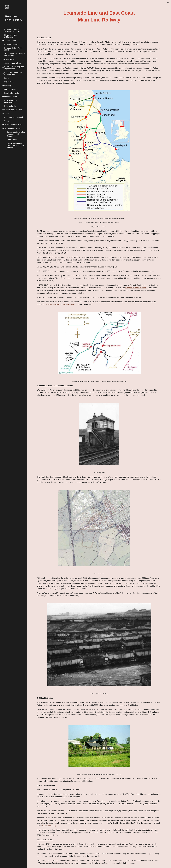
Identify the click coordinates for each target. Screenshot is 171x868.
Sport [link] (6, 121)
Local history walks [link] (12, 93)
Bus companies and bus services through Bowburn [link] (16, 134)
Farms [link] (7, 78)
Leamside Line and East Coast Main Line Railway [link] (15, 145)
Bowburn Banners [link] (11, 44)
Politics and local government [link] (11, 101)
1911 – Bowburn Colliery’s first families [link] (15, 55)
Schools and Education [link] (13, 110)
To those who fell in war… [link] (14, 125)
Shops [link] (7, 114)
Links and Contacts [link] (12, 89)
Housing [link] (8, 86)
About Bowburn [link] (10, 41)
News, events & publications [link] (10, 36)
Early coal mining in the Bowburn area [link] (13, 73)
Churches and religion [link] (13, 63)
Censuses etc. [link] (10, 59)
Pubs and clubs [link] (10, 106)
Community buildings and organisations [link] (14, 68)
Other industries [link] (11, 97)
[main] (99, 16)
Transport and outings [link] (13, 128)
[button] (168, 3)
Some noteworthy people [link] (14, 117)
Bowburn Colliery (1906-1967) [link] (14, 49)
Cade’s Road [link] (12, 140)
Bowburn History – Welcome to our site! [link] (12, 30)
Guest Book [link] (9, 82)
